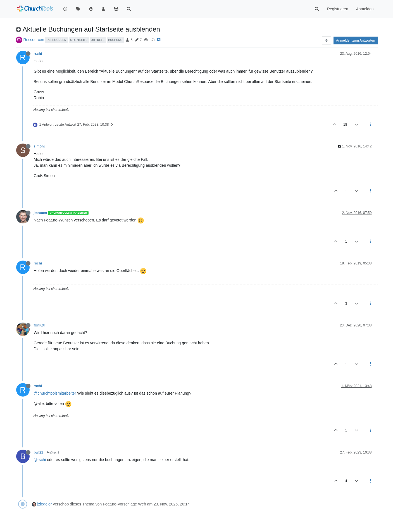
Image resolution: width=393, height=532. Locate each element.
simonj (39, 146)
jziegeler (44, 504)
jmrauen (41, 213)
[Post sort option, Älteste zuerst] (327, 40)
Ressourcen (34, 40)
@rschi (53, 453)
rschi (38, 54)
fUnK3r (40, 325)
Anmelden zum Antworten (356, 40)
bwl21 (39, 452)
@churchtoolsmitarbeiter (55, 393)
